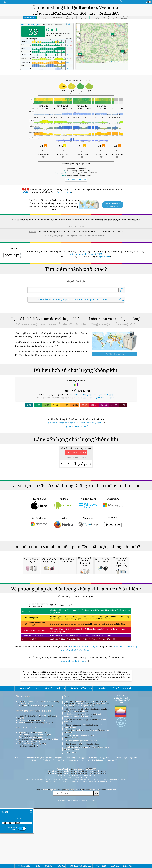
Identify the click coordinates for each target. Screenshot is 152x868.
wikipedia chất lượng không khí (84, 739)
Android (64, 535)
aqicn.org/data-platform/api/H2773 (86, 254)
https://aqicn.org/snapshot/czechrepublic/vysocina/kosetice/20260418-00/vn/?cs (76, 235)
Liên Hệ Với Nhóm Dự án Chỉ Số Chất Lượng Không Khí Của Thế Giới (38, 795)
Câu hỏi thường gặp (27, 820)
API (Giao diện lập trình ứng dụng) (32, 836)
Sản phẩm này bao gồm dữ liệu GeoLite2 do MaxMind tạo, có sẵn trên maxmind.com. (86, 803)
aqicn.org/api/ (104, 256)
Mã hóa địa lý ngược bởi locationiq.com (82, 834)
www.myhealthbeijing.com (74, 754)
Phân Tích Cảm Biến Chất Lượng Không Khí (36, 815)
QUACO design (72, 845)
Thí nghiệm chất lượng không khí (32, 813)
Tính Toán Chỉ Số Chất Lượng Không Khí (35, 828)
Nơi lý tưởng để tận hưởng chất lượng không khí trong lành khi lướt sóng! (86, 841)
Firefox (64, 554)
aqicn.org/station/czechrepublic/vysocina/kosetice (96, 398)
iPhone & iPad (39, 535)
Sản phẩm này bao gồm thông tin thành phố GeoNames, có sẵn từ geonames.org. (82, 808)
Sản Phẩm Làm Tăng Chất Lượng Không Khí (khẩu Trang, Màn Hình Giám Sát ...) (37, 833)
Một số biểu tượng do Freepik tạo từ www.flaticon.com (79, 829)
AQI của (32, 25)
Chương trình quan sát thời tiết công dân (82, 818)
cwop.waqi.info (70, 820)
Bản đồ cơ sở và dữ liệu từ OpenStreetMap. (83, 837)
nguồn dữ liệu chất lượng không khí (33, 825)
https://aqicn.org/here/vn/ (76, 226)
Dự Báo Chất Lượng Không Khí (31, 830)
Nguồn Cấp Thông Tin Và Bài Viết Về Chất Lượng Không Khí (37, 810)
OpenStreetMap (115, 62)
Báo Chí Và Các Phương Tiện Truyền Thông (36, 799)
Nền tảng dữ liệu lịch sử (28, 839)
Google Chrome (39, 554)
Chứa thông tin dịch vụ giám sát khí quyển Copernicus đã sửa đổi (86, 824)
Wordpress (88, 554)
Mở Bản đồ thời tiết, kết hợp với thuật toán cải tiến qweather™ (85, 813)
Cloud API (113, 553)
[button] (112, 35)
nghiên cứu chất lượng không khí (34, 804)
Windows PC (113, 535)
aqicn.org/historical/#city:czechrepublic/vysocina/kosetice (91, 395)
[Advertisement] (76, 447)
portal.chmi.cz (64, 192)
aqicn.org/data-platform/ (76, 426)
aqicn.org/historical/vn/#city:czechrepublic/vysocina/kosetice (75, 423)
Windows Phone (88, 535)
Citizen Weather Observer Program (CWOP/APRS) (77, 862)
